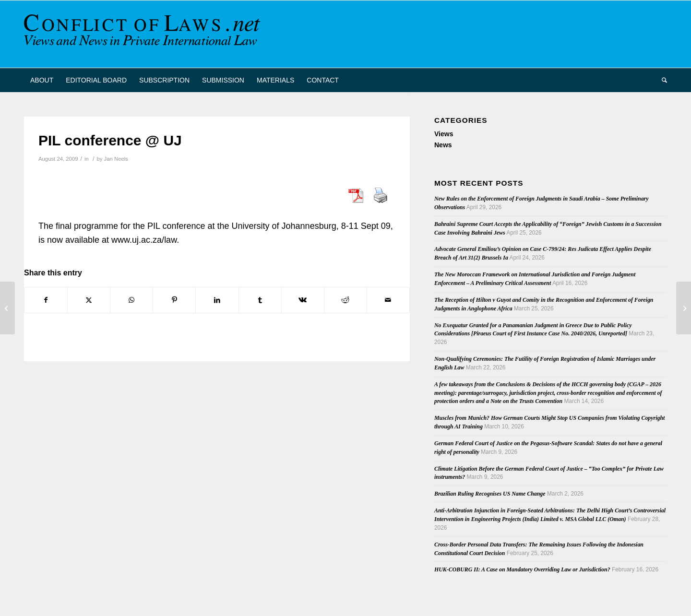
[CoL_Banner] (144, 34)
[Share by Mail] (388, 300)
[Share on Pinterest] (174, 300)
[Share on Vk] (303, 300)
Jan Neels (116, 159)
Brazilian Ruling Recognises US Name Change (490, 494)
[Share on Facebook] (46, 300)
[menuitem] (42, 80)
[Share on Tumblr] (260, 300)
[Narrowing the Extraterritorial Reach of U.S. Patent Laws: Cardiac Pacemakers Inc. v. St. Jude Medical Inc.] (7, 308)
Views (444, 134)
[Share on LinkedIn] (217, 300)
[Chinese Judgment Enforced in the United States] (684, 308)
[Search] (661, 80)
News (443, 145)
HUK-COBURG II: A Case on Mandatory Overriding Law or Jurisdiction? (522, 569)
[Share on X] (89, 300)
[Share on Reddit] (345, 300)
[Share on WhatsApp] (131, 300)
